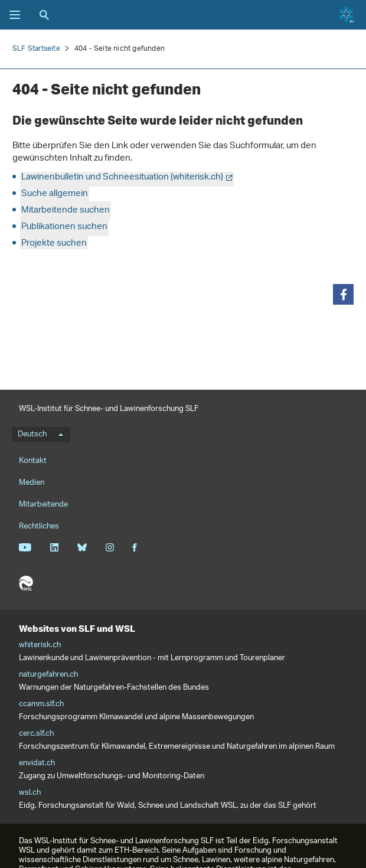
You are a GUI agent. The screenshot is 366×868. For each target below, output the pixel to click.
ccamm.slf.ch (41, 704)
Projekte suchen (54, 244)
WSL (26, 583)
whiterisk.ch (40, 645)
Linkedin (54, 547)
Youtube (25, 547)
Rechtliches (39, 526)
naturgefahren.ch (48, 675)
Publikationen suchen (64, 227)
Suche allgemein (55, 194)
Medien (32, 483)
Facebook (135, 547)
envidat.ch (37, 763)
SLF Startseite (36, 49)
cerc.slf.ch (36, 734)
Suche (44, 15)
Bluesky (82, 547)
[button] (343, 294)
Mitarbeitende (43, 505)
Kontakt (33, 461)
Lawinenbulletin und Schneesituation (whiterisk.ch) (122, 177)
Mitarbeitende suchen (66, 211)
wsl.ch (30, 793)
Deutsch (40, 435)
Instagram (110, 547)
